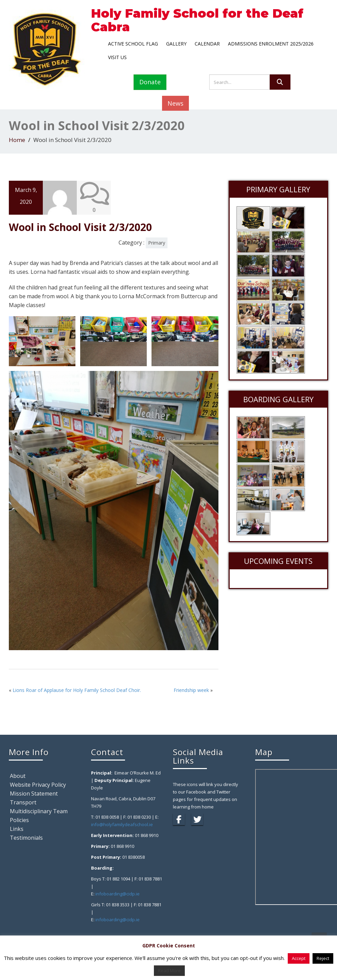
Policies (19, 820)
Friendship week (191, 690)
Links (17, 829)
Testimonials (26, 838)
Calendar (207, 44)
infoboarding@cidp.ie (118, 894)
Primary (157, 243)
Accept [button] (299, 958)
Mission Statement (34, 794)
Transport (23, 802)
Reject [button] (323, 958)
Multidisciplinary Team (39, 811)
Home (17, 140)
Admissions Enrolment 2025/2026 (271, 44)
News (175, 103)
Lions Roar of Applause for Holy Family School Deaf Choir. (77, 690)
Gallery (176, 44)
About (18, 776)
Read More (169, 970)
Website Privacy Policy (38, 785)
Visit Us (117, 57)
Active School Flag (133, 44)
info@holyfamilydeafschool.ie (122, 824)
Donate (150, 82)
